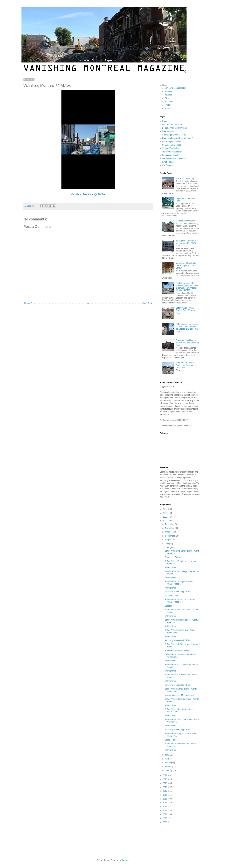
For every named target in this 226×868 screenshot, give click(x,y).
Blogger (125, 860)
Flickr (167, 98)
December (170, 524)
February (169, 767)
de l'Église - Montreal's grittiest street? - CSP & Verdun (186, 243)
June (167, 548)
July (167, 544)
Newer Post (29, 303)
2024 (165, 513)
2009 (165, 822)
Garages (168, 606)
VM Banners (168, 165)
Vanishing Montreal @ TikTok (88, 194)
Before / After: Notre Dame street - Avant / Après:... (180, 601)
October (169, 532)
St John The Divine (171, 148)
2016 (165, 795)
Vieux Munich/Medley (185, 221)
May (167, 755)
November (170, 528)
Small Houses (168, 162)
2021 (165, 775)
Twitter (168, 105)
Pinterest (169, 91)
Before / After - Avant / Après (175, 128)
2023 (165, 517)
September (170, 536)
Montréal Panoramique (172, 125)
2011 (165, 814)
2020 (165, 779)
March (168, 763)
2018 (165, 787)
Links (165, 85)
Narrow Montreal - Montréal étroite (180, 695)
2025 (165, 509)
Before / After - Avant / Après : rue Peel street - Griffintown (186, 365)
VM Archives (170, 567)
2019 (165, 783)
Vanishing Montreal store (176, 88)
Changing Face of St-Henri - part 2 (177, 138)
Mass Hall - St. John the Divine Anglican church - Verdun (186, 266)
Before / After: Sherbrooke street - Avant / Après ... (179, 710)
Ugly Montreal (168, 131)
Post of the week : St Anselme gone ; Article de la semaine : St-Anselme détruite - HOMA (187, 287)
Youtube (168, 95)
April (167, 759)
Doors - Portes (171, 740)
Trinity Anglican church (172, 152)
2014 (165, 803)
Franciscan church (170, 155)
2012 (165, 811)
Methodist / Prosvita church (174, 158)
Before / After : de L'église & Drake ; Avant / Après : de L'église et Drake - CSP (187, 327)
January (169, 771)
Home (88, 303)
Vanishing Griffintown (172, 141)
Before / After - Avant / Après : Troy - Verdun (185, 309)
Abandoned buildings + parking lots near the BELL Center (187, 343)
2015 (165, 799)
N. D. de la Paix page (172, 145)
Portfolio (168, 108)
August (168, 540)
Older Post (147, 303)
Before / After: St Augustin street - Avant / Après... (179, 583)
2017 (165, 791)
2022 (165, 521)
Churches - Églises (173, 557)
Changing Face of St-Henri (174, 135)
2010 (165, 818)
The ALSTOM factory (185, 178)
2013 (165, 807)
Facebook (169, 102)
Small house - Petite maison (177, 651)
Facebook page (171, 596)
